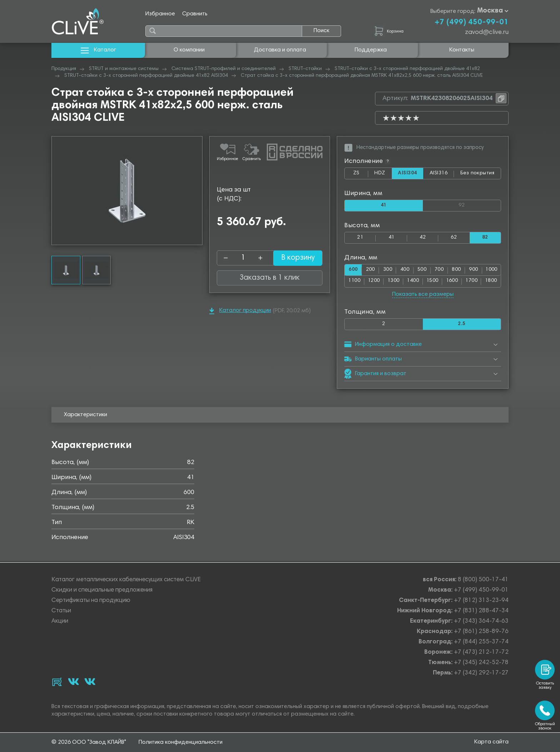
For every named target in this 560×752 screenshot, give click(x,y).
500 (422, 271)
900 (473, 271)
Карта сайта (491, 742)
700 (439, 271)
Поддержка (371, 50)
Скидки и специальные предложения (102, 590)
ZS (360, 175)
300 (388, 271)
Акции (60, 621)
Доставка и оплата (280, 50)
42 (423, 238)
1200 (374, 282)
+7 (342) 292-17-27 (481, 673)
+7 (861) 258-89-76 (481, 632)
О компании (189, 50)
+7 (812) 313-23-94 (481, 601)
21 (360, 238)
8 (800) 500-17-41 (483, 580)
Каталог (98, 50)
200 (371, 271)
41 (392, 238)
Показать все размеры (423, 295)
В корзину (292, 258)
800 (456, 271)
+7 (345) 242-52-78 (481, 663)
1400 (413, 282)
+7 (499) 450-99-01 (471, 23)
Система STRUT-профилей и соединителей (224, 69)
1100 (354, 282)
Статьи (61, 611)
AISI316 (442, 175)
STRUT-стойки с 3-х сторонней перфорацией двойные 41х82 (407, 69)
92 (480, 205)
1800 (491, 282)
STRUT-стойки (305, 69)
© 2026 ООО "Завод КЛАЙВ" (89, 742)
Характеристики (86, 416)
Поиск (321, 31)
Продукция (64, 69)
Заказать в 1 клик (270, 278)
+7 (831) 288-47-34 (481, 611)
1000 (491, 271)
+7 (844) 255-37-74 (481, 642)
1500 (432, 282)
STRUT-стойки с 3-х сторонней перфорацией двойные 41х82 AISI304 (146, 76)
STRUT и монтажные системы (124, 69)
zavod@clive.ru (487, 33)
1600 (452, 282)
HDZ (382, 175)
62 (454, 238)
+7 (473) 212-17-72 (481, 653)
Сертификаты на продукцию (91, 601)
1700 (471, 282)
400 (405, 271)
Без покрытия (477, 173)
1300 (394, 282)
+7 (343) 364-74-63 (481, 621)
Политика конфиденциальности (181, 742)
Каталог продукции (240, 311)
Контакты (462, 50)
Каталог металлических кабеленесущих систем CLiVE (126, 580)
